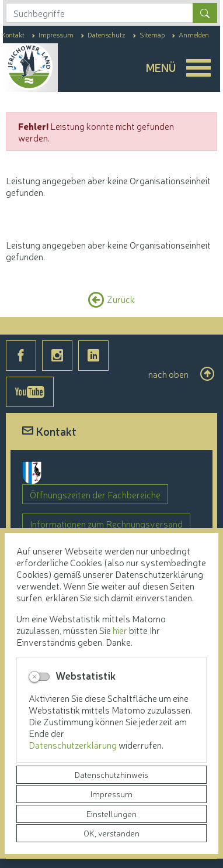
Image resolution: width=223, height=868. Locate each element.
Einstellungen (111, 814)
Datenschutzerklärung (74, 745)
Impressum (111, 794)
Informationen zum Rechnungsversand (106, 523)
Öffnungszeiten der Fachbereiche (95, 494)
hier (120, 630)
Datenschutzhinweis (111, 774)
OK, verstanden (111, 833)
